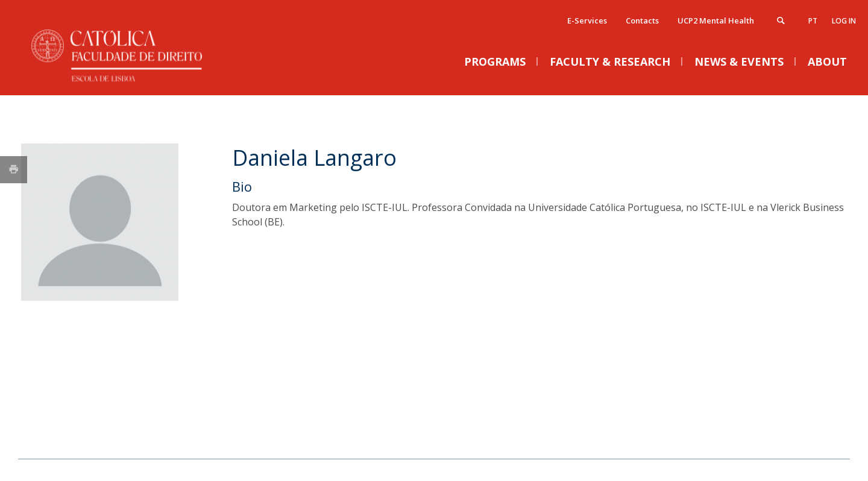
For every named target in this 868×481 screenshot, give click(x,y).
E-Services (587, 20)
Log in (844, 21)
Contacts (642, 20)
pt (813, 21)
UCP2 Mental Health (716, 20)
